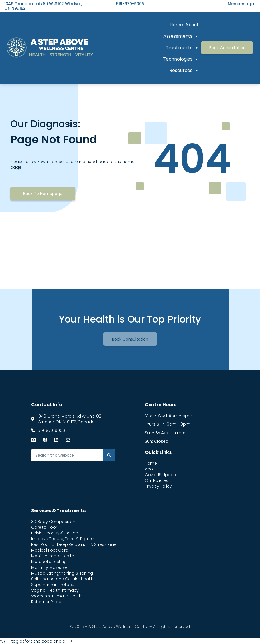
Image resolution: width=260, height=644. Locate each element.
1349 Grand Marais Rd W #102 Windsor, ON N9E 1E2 (43, 6)
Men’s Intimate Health (53, 556)
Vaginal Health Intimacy (55, 590)
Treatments (182, 48)
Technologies (181, 59)
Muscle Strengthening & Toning (62, 573)
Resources (184, 71)
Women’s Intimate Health (56, 596)
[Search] (109, 455)
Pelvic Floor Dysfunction (55, 533)
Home (176, 25)
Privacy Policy (158, 486)
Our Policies (156, 480)
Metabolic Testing (49, 562)
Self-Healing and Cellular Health (62, 579)
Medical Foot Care (50, 550)
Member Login (242, 4)
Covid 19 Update (161, 475)
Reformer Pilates (47, 602)
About (192, 25)
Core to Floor (44, 527)
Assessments (181, 36)
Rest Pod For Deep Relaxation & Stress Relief (74, 544)
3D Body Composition (53, 522)
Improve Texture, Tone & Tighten (63, 539)
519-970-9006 (130, 4)
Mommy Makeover (50, 567)
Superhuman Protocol (53, 585)
